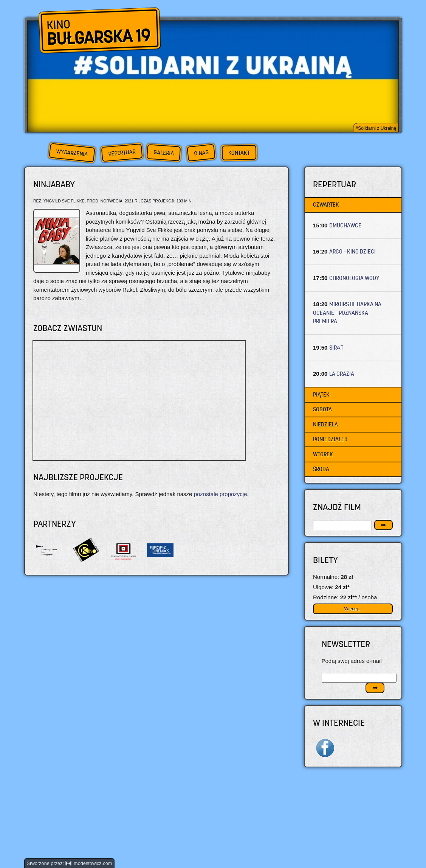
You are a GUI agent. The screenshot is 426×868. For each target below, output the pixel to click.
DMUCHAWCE (345, 225)
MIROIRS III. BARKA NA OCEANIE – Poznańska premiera (347, 313)
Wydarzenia (72, 153)
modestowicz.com (89, 863)
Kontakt (239, 153)
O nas (201, 153)
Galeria (163, 153)
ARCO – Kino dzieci (352, 251)
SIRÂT (336, 348)
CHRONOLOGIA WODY (354, 278)
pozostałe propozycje (221, 494)
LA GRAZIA (342, 374)
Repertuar (122, 153)
